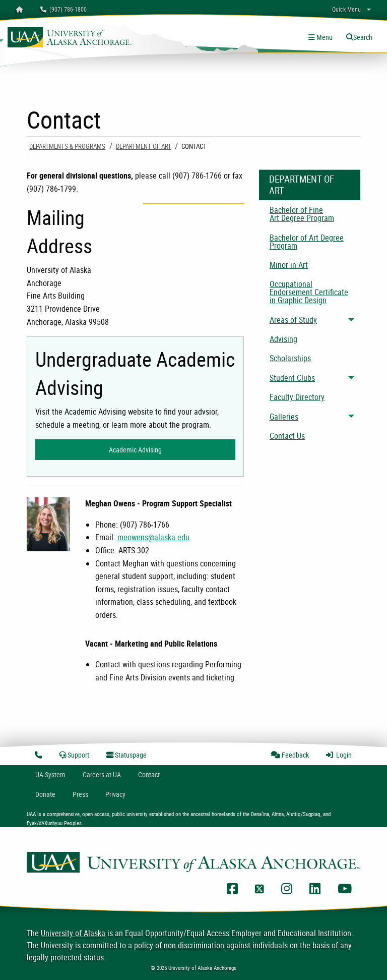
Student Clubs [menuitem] (292, 378)
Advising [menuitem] (283, 339)
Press (80, 794)
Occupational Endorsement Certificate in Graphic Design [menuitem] (309, 292)
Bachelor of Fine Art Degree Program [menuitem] (302, 214)
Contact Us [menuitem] (287, 436)
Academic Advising (135, 450)
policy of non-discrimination (179, 945)
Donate (45, 794)
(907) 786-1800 (63, 9)
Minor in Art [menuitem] (289, 265)
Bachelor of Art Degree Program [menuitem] (307, 242)
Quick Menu (346, 9)
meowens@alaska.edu (153, 537)
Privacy (115, 794)
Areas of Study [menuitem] (293, 320)
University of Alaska (73, 933)
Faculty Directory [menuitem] (297, 397)
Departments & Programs (67, 146)
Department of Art (144, 146)
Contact (149, 774)
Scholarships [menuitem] (290, 358)
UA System (50, 774)
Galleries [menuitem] (284, 417)
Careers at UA (102, 774)
